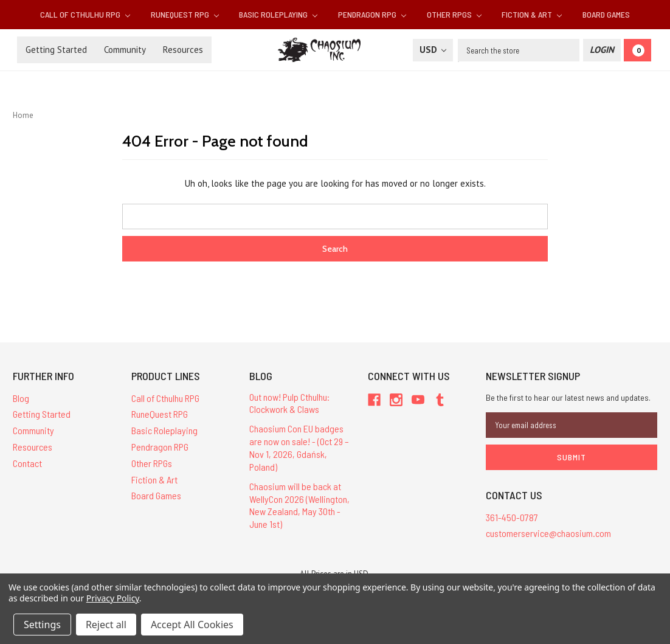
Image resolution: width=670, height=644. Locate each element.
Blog (21, 398)
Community (125, 50)
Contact (27, 463)
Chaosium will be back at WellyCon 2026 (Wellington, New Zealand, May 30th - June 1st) (299, 505)
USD (433, 50)
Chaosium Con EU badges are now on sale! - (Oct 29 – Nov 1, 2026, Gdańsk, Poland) (299, 447)
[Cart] (637, 50)
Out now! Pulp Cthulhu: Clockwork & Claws (289, 403)
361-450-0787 (512, 517)
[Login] (602, 50)
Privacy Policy (113, 598)
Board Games (606, 14)
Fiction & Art (532, 14)
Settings (42, 625)
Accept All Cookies (192, 625)
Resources (183, 50)
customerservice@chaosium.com (548, 533)
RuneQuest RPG (185, 14)
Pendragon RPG (372, 14)
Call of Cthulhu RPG (85, 14)
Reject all (106, 625)
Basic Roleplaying (278, 14)
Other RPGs (454, 14)
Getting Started (56, 50)
